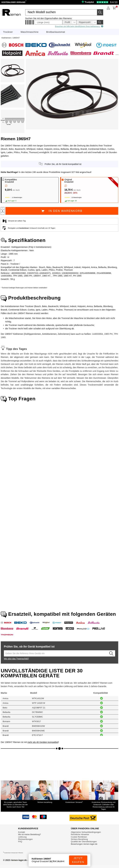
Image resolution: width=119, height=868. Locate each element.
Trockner (8, 32)
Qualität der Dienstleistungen (84, 842)
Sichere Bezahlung (79, 839)
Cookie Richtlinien (79, 837)
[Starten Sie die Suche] (100, 12)
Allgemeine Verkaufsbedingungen (86, 832)
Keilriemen (6, 38)
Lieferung (22, 837)
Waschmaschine (30, 32)
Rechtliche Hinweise (80, 834)
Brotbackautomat (56, 32)
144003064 (97, 334)
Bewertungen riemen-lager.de (84, 844)
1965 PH (108, 334)
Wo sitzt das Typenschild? (16, 659)
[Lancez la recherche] (111, 653)
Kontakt (22, 832)
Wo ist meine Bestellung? (29, 834)
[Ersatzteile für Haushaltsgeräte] (11, 19)
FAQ (20, 842)
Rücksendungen (25, 839)
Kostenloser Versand (14, 2)
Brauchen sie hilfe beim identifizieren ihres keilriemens (79, 26)
